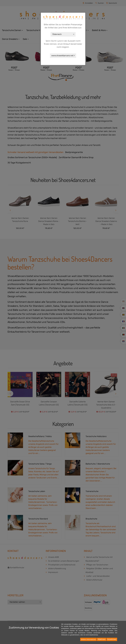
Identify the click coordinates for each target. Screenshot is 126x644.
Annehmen (112, 639)
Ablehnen (102, 639)
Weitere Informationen (88, 639)
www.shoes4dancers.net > (63, 56)
